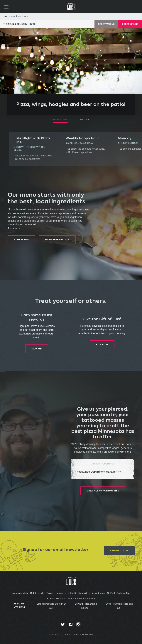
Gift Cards (67, 599)
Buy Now (102, 345)
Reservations (106, 24)
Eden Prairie (46, 593)
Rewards (80, 599)
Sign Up (37, 349)
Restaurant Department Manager (97, 472)
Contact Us (53, 599)
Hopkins (60, 593)
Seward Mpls (98, 593)
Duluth (34, 593)
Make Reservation (57, 240)
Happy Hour (61, 120)
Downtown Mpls (19, 593)
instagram (79, 626)
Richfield (71, 593)
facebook (71, 626)
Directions (135, 17)
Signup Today (119, 551)
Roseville (83, 593)
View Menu (21, 240)
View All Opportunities (103, 491)
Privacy (91, 599)
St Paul (111, 593)
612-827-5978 (130, 17)
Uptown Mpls (124, 593)
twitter (63, 626)
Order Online (130, 24)
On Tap (84, 120)
